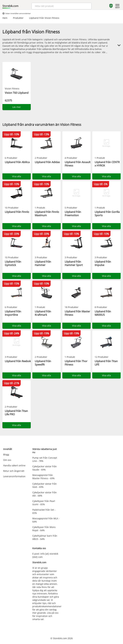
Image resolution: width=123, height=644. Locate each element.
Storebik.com (10, 6)
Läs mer (17, 107)
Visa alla (17, 176)
